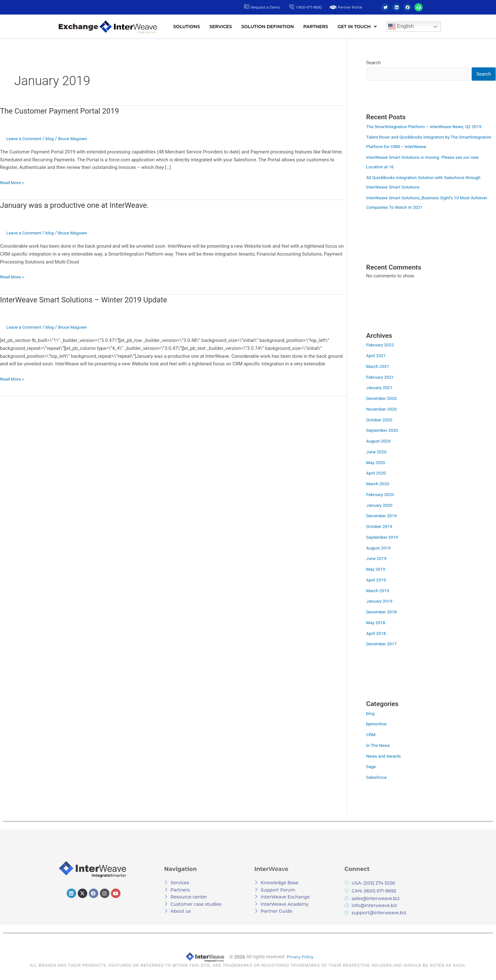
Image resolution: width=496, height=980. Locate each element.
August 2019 (380, 549)
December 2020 (383, 399)
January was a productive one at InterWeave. (83, 205)
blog (53, 139)
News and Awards (385, 757)
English (401, 27)
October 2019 (381, 527)
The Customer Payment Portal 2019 (65, 111)
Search (374, 63)
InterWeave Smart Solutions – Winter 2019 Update (92, 300)
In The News (379, 746)
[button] (357, 27)
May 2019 (377, 570)
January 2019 (381, 602)
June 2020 (377, 452)
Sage (372, 767)
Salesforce (378, 778)
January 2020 (381, 506)
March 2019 (379, 591)
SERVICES (221, 27)
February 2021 (381, 378)
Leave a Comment (25, 139)
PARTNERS (316, 27)
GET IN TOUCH (357, 27)
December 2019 (383, 516)
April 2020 (377, 474)
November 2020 (383, 410)
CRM (371, 735)
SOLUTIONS (186, 27)
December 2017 (383, 644)
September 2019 (384, 538)
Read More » (13, 182)
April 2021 (377, 356)
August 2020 (380, 442)
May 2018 (377, 623)
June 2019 (377, 559)
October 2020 (381, 420)
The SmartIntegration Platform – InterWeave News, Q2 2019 (429, 127)
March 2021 (379, 367)
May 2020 (377, 463)
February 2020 (381, 495)
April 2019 (377, 580)
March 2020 (379, 484)
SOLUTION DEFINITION (268, 27)
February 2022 (381, 345)
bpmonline (377, 724)
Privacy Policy (300, 974)
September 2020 (384, 431)
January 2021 (381, 388)
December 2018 (383, 612)
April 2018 (377, 634)
